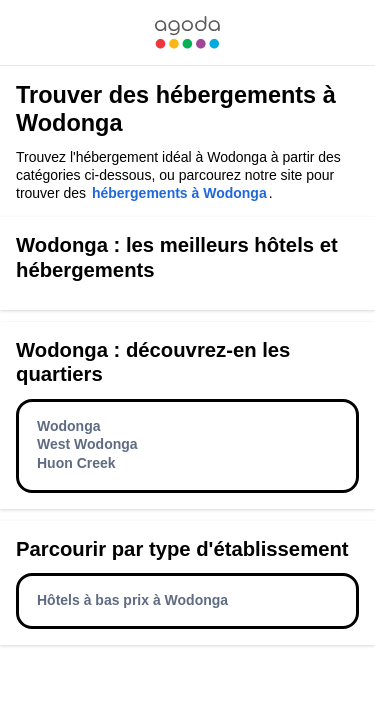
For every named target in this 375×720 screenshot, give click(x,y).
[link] (187, 32)
